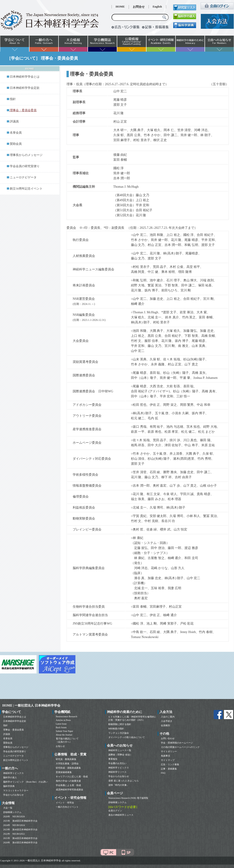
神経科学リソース (117, 772)
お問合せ (139, 7)
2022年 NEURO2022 (14, 834)
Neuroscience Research (66, 716)
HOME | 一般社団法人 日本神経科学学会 (31, 706)
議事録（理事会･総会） (120, 755)
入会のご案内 (168, 717)
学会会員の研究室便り (25, 166)
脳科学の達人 (10, 777)
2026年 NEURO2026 (14, 817)
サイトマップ (168, 760)
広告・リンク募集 (170, 764)
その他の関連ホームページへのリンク (180, 747)
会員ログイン (115, 811)
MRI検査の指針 (116, 729)
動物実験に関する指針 (120, 724)
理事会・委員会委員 (13, 730)
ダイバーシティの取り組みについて (127, 737)
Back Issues (61, 727)
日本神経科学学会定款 (25, 88)
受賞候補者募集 (64, 772)
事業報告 (113, 759)
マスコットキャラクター (16, 790)
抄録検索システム (12, 812)
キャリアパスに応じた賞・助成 (72, 777)
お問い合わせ (168, 738)
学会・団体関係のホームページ (177, 743)
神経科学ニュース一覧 (120, 750)
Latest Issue (61, 724)
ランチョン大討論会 (119, 733)
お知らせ (60, 746)
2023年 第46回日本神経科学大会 (20, 830)
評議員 (14, 121)
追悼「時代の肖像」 (119, 785)
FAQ (163, 773)
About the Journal (64, 735)
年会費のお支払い (117, 763)
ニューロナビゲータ (23, 177)
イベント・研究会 (65, 803)
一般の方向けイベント (67, 807)
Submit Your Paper (64, 731)
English (157, 7)
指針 (13, 99)
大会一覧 (8, 808)
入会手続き (167, 721)
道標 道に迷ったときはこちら (124, 781)
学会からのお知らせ (13, 795)
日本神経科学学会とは (25, 77)
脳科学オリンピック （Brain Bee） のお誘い (25, 782)
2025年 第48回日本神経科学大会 (20, 821)
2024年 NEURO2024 (14, 825)
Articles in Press (63, 720)
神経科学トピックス (13, 773)
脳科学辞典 (9, 786)
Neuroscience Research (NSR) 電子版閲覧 (128, 798)
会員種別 (165, 725)
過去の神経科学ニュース (121, 815)
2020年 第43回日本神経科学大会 (20, 843)
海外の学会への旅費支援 (68, 781)
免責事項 (165, 756)
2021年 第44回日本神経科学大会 (20, 838)
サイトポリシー (169, 751)
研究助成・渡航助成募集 (68, 768)
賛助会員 (16, 144)
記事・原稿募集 (169, 769)
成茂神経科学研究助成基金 (69, 790)
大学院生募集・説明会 (67, 764)
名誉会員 (16, 133)
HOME (120, 7)
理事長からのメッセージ (26, 155)
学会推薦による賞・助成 (68, 785)
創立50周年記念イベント (26, 189)
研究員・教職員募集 (66, 759)
